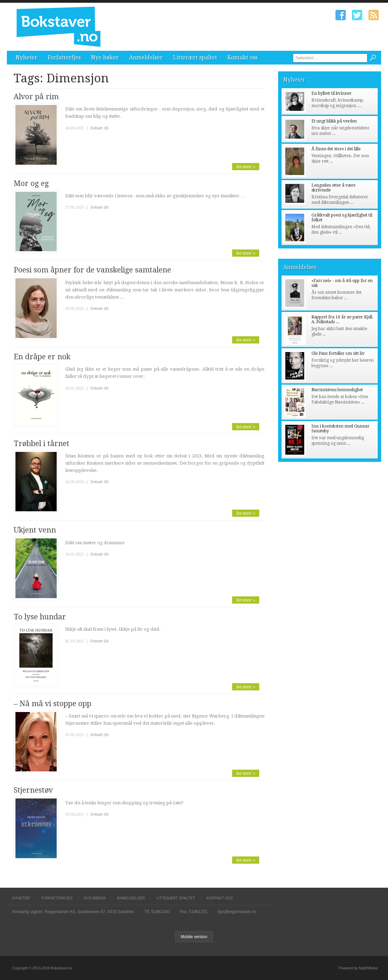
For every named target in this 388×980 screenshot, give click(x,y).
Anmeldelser (146, 57)
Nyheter (26, 57)
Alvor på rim (36, 97)
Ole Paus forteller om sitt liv (338, 353)
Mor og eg (31, 183)
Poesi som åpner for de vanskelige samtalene (92, 270)
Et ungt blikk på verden (334, 121)
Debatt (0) (99, 128)
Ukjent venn (35, 530)
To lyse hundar (40, 617)
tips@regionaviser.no (237, 912)
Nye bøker (105, 57)
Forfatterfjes (64, 57)
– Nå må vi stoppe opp (53, 704)
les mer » (246, 167)
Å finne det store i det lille (336, 149)
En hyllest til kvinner (332, 93)
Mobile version (194, 937)
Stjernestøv (33, 790)
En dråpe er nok (42, 357)
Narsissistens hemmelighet (337, 390)
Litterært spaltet (195, 57)
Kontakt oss (242, 57)
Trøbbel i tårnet (42, 444)
